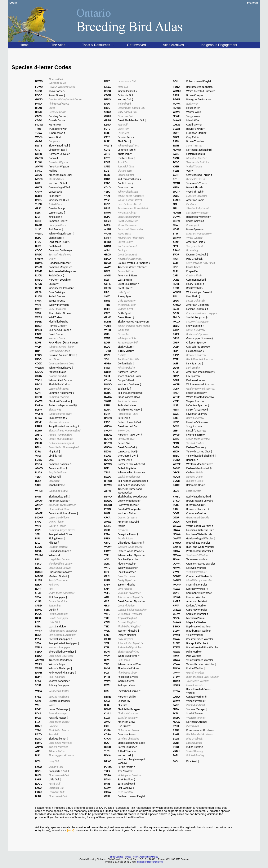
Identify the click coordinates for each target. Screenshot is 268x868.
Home (24, 45)
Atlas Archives (173, 45)
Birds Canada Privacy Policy (124, 857)
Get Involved (137, 45)
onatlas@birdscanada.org (150, 862)
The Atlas (58, 45)
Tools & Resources (96, 45)
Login (13, 3)
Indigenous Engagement (219, 45)
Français (253, 3)
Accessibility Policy (149, 857)
